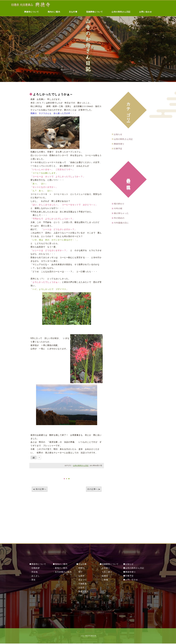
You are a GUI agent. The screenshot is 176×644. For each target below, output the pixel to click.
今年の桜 (118, 208)
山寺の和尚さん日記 (121, 12)
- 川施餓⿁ (81, 584)
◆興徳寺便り (129, 572)
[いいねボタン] (34, 458)
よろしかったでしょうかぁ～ (54, 94)
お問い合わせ (146, 12)
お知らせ (118, 134)
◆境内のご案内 (60, 565)
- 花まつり (81, 580)
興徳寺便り (119, 144)
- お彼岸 (80, 576)
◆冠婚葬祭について (109, 565)
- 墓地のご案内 (60, 568)
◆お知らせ (128, 565)
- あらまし (35, 576)
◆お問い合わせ (131, 580)
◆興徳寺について (38, 565)
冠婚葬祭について (95, 12)
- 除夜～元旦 (82, 592)
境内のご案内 (54, 12)
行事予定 (118, 149)
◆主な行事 (82, 565)
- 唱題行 (80, 568)
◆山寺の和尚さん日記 (134, 568)
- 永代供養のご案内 (62, 572)
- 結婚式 (104, 576)
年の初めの (119, 218)
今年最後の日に (121, 223)
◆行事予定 (128, 576)
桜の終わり (119, 204)
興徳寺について (32, 12)
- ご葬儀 (104, 580)
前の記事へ (41, 489)
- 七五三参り (106, 572)
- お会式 (80, 588)
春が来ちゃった (121, 213)
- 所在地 (33, 572)
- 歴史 (32, 580)
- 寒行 (79, 572)
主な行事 (73, 12)
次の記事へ (93, 489)
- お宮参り (105, 568)
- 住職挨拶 (35, 568)
